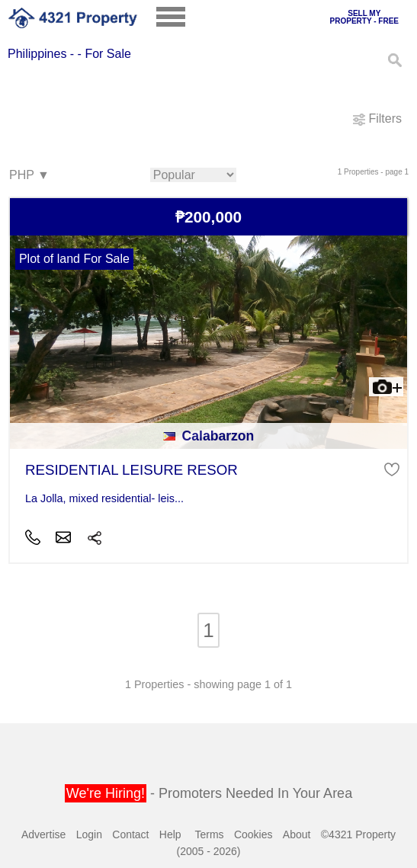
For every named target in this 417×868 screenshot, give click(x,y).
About (297, 834)
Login (89, 834)
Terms (209, 834)
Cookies (253, 834)
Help (170, 834)
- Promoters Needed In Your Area (208, 793)
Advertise (43, 834)
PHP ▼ (29, 176)
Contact (130, 834)
